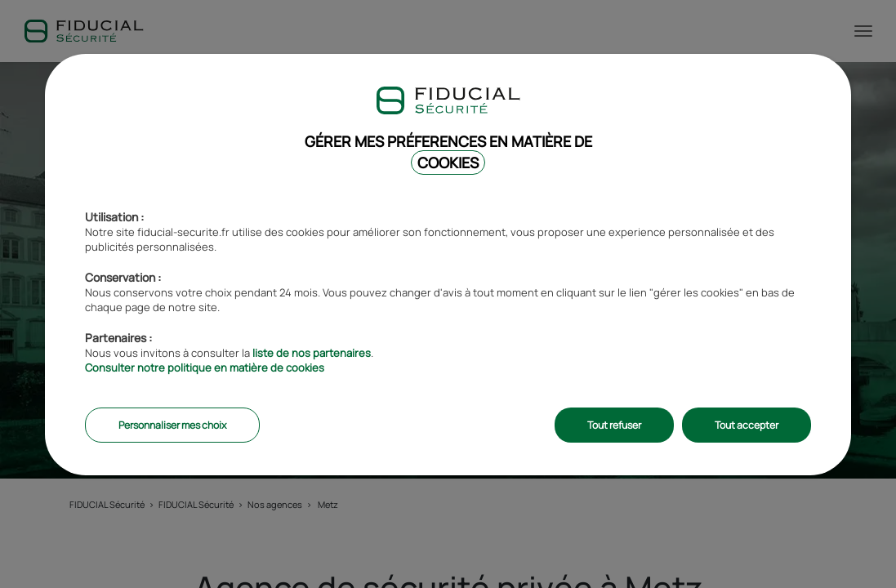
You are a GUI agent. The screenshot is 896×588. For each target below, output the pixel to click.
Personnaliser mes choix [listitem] (172, 425)
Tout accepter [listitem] (747, 425)
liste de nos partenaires (312, 353)
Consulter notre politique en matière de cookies (205, 367)
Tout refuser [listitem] (614, 425)
